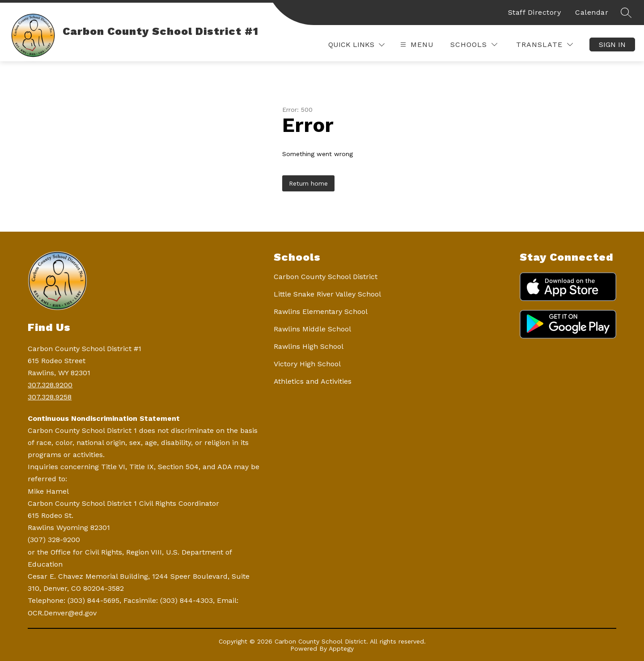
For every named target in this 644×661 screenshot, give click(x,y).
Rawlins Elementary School (321, 311)
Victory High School (307, 364)
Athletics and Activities (313, 381)
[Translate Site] (544, 44)
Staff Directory (535, 12)
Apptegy (341, 648)
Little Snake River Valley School (327, 294)
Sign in (612, 44)
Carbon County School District (326, 277)
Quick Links (351, 45)
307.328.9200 (50, 385)
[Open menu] (416, 44)
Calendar (592, 12)
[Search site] (626, 13)
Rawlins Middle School (312, 329)
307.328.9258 (50, 397)
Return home (308, 183)
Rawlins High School (309, 346)
